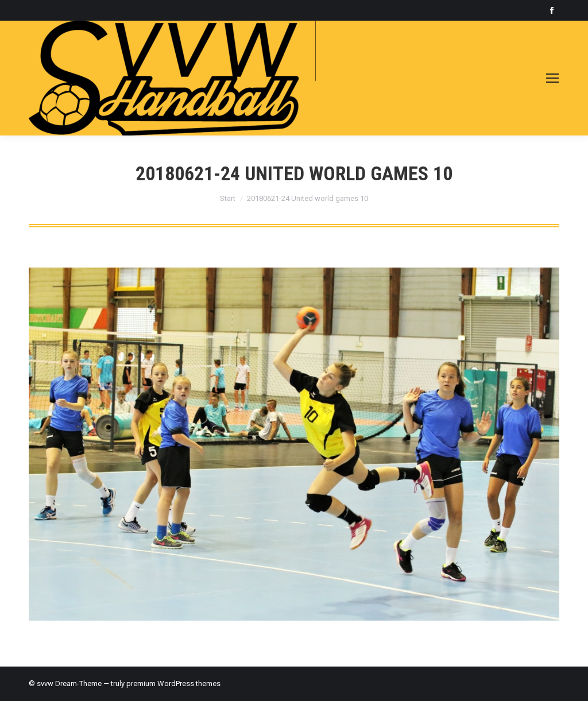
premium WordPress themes (173, 683)
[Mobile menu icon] (552, 78)
